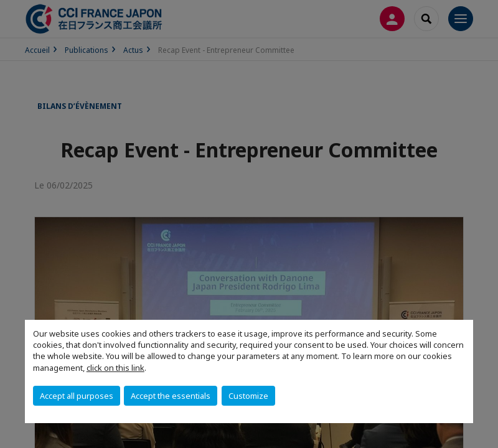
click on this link (115, 368)
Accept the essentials (171, 396)
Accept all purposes (77, 396)
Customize (248, 396)
